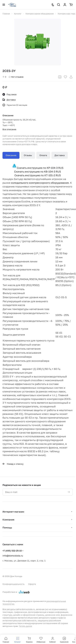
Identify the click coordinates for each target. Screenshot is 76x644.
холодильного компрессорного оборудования (40, 183)
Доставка (60, 155)
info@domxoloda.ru (13, 556)
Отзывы (28, 155)
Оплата (43, 155)
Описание (11, 155)
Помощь (7, 527)
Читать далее (25, 626)
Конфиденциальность (13, 584)
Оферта (32, 584)
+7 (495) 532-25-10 (12, 551)
